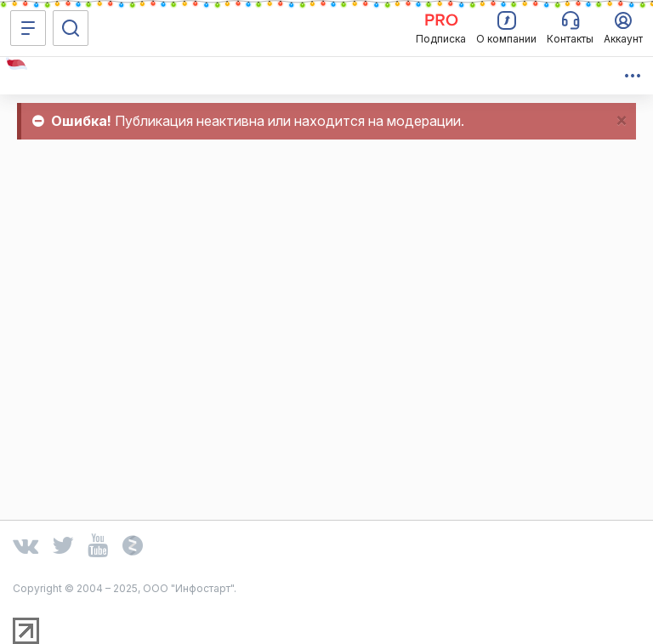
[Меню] (28, 28)
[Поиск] (71, 28)
